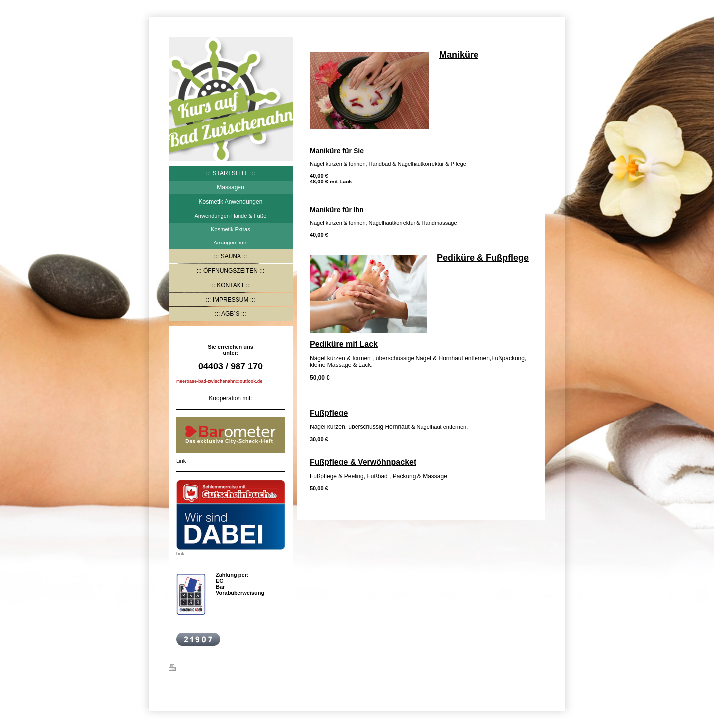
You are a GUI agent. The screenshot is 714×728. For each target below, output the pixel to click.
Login (538, 667)
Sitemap (229, 669)
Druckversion (192, 669)
